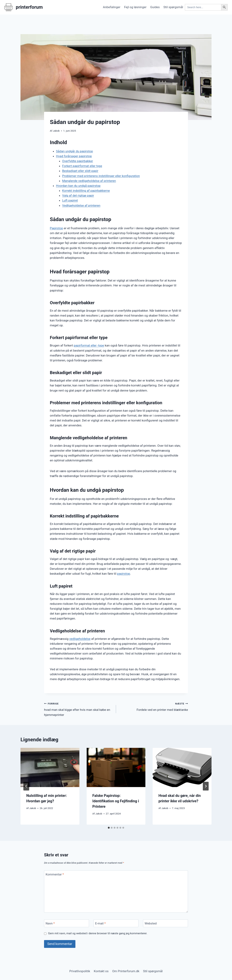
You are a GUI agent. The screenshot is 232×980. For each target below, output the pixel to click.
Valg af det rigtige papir (78, 195)
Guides (155, 7)
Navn (50, 923)
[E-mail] (116, 923)
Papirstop (56, 228)
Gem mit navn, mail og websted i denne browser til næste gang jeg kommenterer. (98, 933)
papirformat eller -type (89, 345)
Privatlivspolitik (80, 971)
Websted (151, 923)
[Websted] (165, 923)
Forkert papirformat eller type (82, 166)
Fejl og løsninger (135, 7)
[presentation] (50, 767)
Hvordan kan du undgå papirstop (78, 186)
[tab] (109, 828)
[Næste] (206, 786)
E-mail (100, 923)
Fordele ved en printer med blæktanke (154, 706)
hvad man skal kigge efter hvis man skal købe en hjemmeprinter (78, 709)
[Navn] (67, 923)
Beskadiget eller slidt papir (80, 171)
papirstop (124, 574)
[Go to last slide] (26, 786)
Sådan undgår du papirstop (74, 151)
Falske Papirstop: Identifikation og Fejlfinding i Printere (116, 801)
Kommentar (55, 874)
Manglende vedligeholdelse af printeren (89, 181)
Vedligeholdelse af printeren (81, 205)
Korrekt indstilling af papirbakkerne (86, 191)
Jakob (56, 131)
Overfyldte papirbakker (78, 161)
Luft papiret (70, 200)
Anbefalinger (112, 7)
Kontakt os (101, 971)
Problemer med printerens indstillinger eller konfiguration (101, 176)
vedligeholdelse (80, 639)
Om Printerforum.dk (126, 971)
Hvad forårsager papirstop (74, 156)
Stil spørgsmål (173, 7)
